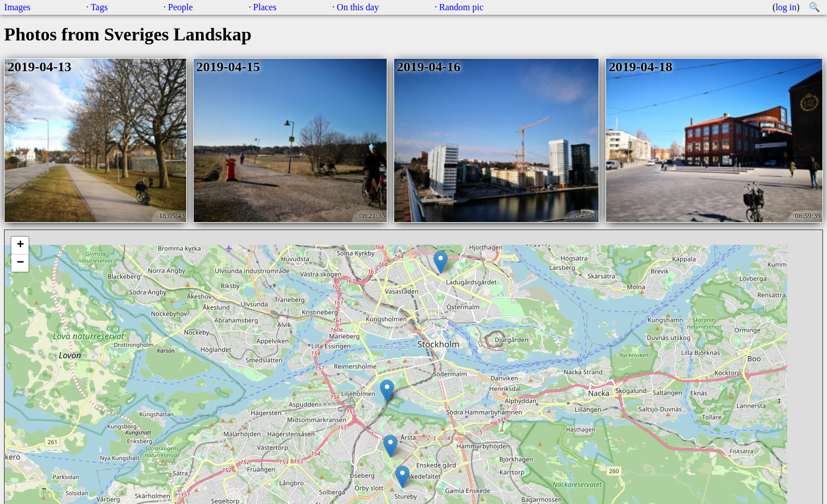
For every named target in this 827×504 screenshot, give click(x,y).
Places (265, 7)
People (181, 7)
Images (17, 7)
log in (786, 7)
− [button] (20, 263)
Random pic (461, 7)
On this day (358, 7)
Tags (99, 7)
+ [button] (20, 245)
